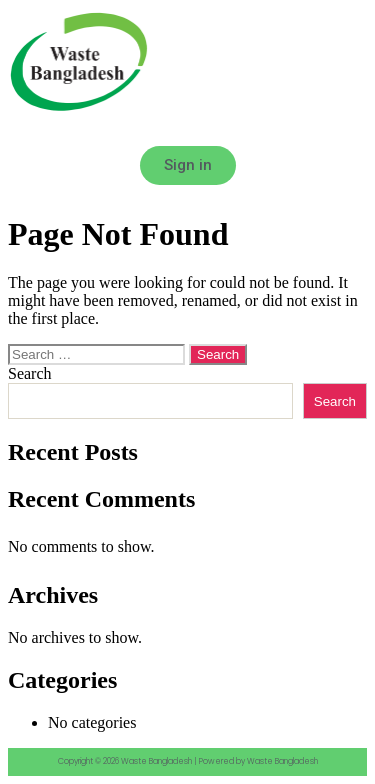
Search (30, 373)
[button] (187, 131)
